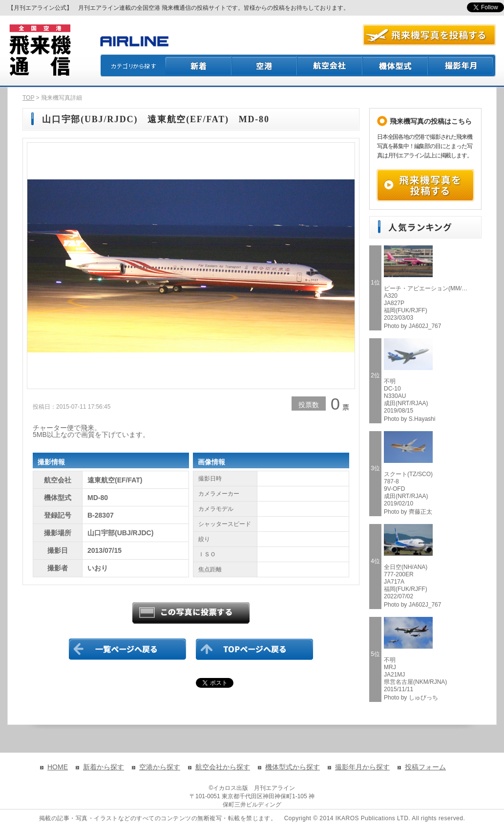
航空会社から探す (223, 767)
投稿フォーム (425, 767)
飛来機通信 (40, 50)
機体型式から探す (293, 767)
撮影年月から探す (362, 767)
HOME (58, 767)
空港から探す (160, 767)
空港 (265, 66)
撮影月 (462, 66)
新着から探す (104, 767)
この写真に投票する (191, 613)
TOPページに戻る (254, 649)
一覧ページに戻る (127, 649)
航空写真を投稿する (429, 35)
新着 (199, 66)
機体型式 (396, 66)
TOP (28, 98)
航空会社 (330, 66)
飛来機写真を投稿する (425, 185)
